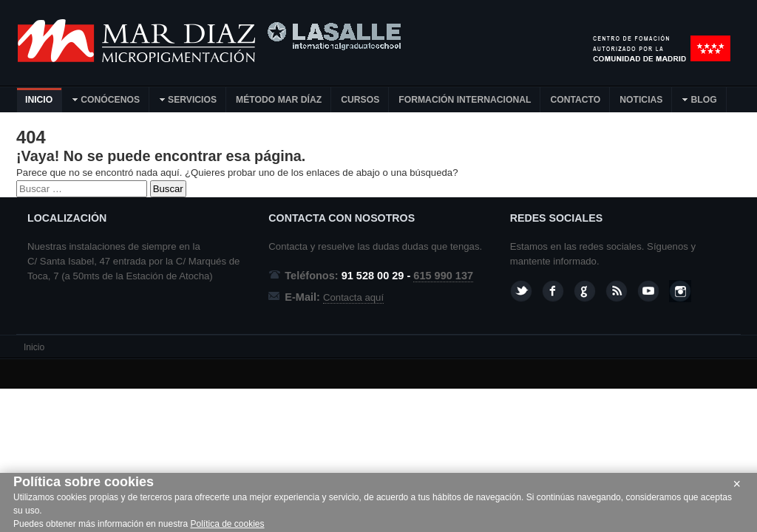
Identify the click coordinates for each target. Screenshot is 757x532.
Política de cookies (227, 524)
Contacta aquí (353, 297)
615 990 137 (443, 276)
